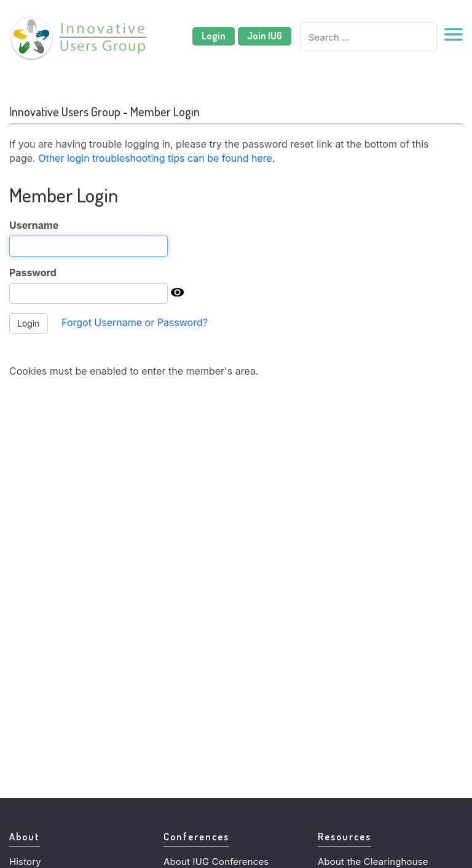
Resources (344, 836)
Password (33, 273)
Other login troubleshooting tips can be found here (155, 158)
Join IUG (265, 36)
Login (214, 36)
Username (34, 225)
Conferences (196, 836)
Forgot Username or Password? (135, 322)
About (25, 836)
